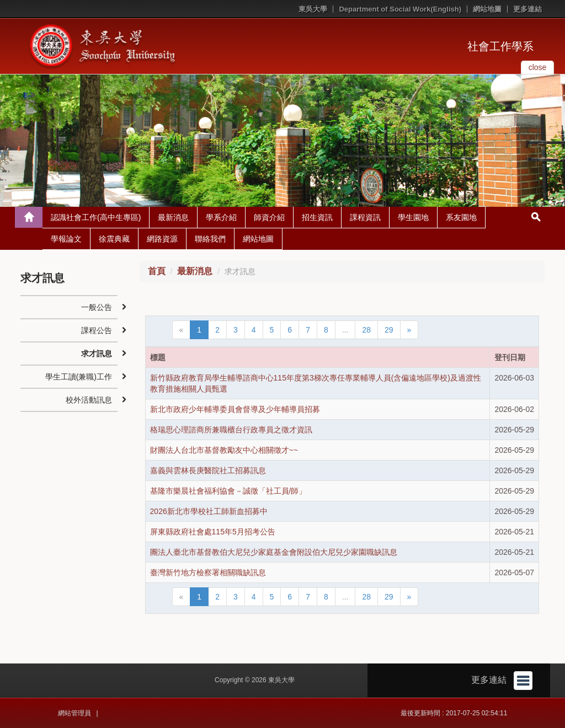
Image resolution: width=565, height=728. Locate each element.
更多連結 (527, 9)
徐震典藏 (114, 239)
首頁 (157, 271)
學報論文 (66, 239)
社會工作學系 (500, 46)
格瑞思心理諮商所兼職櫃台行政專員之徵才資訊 (231, 430)
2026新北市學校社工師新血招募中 (209, 511)
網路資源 (162, 239)
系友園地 (461, 217)
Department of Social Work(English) (400, 9)
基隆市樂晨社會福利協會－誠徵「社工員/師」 (228, 491)
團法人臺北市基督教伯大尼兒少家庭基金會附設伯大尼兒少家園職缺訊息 (274, 552)
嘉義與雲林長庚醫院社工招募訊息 (208, 470)
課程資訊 (365, 217)
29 (389, 330)
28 (366, 330)
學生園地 (413, 217)
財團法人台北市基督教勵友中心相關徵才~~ (224, 450)
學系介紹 (221, 217)
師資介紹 (269, 217)
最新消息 (173, 217)
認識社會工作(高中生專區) (96, 217)
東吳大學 (313, 9)
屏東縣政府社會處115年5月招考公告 (213, 532)
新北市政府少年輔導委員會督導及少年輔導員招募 (235, 409)
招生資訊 (317, 217)
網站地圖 (487, 9)
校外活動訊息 (89, 400)
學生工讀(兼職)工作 (79, 377)
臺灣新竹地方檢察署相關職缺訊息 (208, 572)
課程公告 (97, 330)
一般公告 (97, 307)
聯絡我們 (210, 239)
